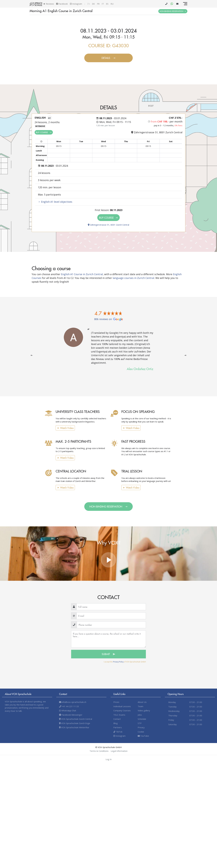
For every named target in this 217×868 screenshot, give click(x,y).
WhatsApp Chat (68, 710)
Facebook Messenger (71, 715)
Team (140, 706)
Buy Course (44, 132)
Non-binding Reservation (173, 11)
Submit (108, 654)
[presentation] (32, 355)
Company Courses (122, 710)
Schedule (142, 719)
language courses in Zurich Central (133, 278)
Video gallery (144, 710)
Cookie (141, 732)
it (103, 4)
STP (140, 723)
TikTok (118, 732)
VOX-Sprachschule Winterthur (74, 727)
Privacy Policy (118, 662)
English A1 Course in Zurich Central (82, 274)
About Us (142, 702)
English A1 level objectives (55, 202)
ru (112, 4)
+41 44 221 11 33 (69, 706)
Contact (117, 719)
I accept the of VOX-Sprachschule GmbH (125, 662)
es (107, 4)
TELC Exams (119, 715)
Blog (115, 723)
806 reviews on (109, 319)
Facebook (62, 4)
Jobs (140, 715)
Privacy (141, 727)
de (93, 4)
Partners (118, 727)
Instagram (76, 4)
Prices (116, 702)
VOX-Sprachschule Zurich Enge (75, 723)
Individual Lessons (122, 706)
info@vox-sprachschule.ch (73, 702)
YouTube (143, 736)
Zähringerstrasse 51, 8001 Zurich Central (108, 225)
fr (98, 4)
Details (109, 58)
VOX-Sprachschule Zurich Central (76, 719)
